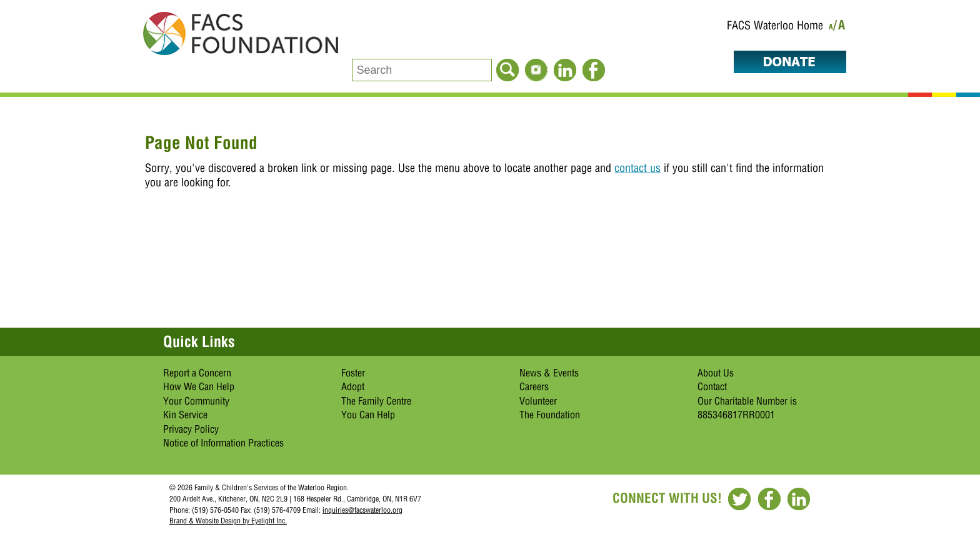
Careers (534, 386)
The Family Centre (376, 401)
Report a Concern (197, 373)
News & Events (549, 373)
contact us (637, 168)
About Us (716, 373)
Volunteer (538, 401)
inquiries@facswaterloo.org (362, 510)
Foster (353, 373)
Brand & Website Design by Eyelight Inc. (228, 521)
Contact (712, 386)
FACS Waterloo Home (775, 25)
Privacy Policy (191, 429)
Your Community (196, 401)
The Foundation (550, 415)
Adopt (353, 386)
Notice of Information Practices (223, 443)
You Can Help (368, 415)
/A (840, 27)
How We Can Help (199, 386)
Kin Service (185, 415)
